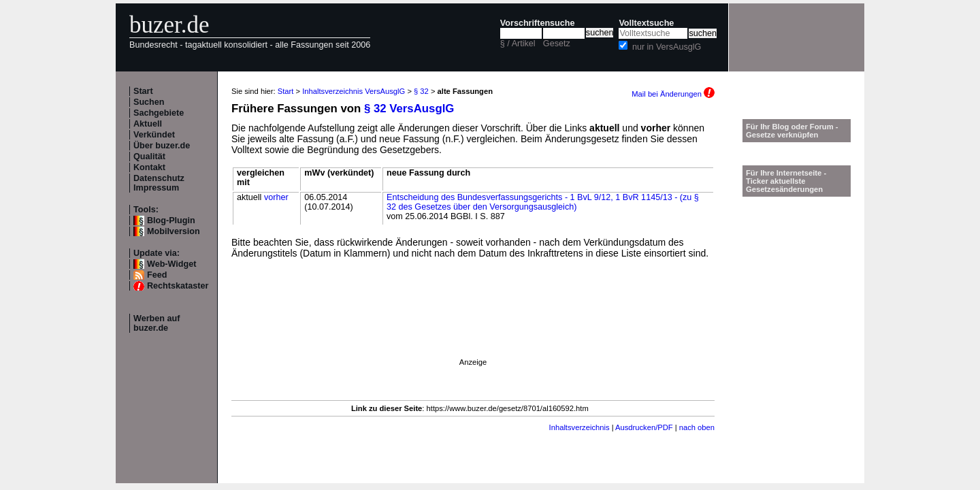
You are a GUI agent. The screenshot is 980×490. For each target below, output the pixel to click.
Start (143, 91)
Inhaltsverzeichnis (579, 427)
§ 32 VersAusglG (409, 109)
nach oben (697, 427)
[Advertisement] (473, 327)
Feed (157, 275)
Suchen (149, 102)
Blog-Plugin (171, 220)
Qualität (149, 157)
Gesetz (557, 44)
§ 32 (421, 91)
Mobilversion (174, 231)
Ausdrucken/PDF (644, 427)
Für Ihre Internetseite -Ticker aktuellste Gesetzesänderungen (786, 181)
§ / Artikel (518, 44)
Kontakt (149, 167)
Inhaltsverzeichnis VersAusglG (354, 91)
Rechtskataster (178, 286)
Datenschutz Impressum (159, 183)
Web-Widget (171, 264)
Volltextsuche (646, 23)
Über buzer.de (162, 146)
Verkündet (154, 135)
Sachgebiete (159, 113)
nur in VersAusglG (667, 47)
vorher (276, 197)
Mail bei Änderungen (673, 94)
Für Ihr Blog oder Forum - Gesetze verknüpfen (792, 131)
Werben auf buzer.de (157, 323)
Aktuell (148, 124)
